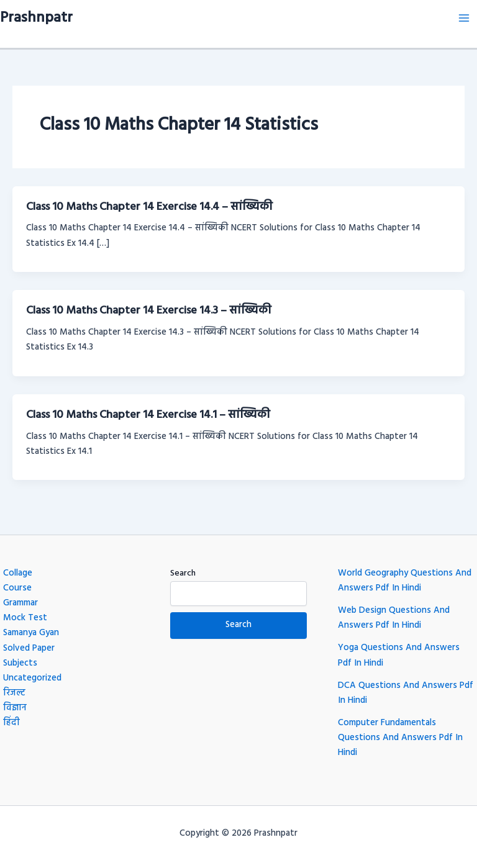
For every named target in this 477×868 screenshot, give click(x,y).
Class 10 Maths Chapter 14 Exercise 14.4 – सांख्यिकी (149, 207)
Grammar (20, 603)
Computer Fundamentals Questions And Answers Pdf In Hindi (400, 738)
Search (183, 573)
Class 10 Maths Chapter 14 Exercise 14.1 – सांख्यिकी (148, 415)
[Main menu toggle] (464, 18)
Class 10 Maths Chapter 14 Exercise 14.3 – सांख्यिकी (149, 311)
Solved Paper (29, 649)
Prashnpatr (36, 18)
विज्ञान (15, 708)
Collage (18, 573)
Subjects (20, 663)
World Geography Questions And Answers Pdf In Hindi (405, 581)
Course (17, 588)
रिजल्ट (14, 693)
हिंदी (11, 723)
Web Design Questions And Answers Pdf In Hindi (394, 618)
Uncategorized (32, 678)
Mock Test (25, 618)
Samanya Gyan (31, 633)
